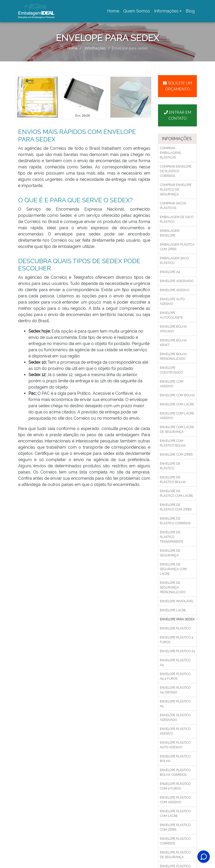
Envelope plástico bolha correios (175, 772)
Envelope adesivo (175, 290)
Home (114, 13)
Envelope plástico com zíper (175, 827)
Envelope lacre (173, 610)
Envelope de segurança (170, 553)
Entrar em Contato (178, 115)
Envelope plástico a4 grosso (175, 690)
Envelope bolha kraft (173, 343)
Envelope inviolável (177, 601)
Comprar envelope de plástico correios (176, 171)
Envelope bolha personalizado (173, 356)
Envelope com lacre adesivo (177, 416)
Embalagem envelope (170, 233)
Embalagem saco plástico (174, 261)
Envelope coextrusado (171, 370)
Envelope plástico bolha (175, 759)
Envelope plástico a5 (175, 704)
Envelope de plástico (170, 466)
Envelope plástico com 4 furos (175, 786)
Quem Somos (137, 11)
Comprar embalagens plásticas (170, 153)
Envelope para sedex (177, 619)
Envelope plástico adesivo (175, 731)
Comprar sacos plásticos (173, 206)
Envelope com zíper (176, 455)
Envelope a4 (170, 272)
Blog (190, 11)
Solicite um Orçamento (177, 86)
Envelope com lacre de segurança (177, 429)
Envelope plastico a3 (177, 651)
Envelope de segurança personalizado (173, 587)
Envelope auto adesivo (172, 302)
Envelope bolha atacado (173, 329)
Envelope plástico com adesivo (175, 800)
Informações (166, 11)
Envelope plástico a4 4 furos (175, 676)
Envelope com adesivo (172, 384)
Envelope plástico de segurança (175, 855)
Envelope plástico (175, 628)
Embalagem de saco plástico (177, 219)
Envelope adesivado (177, 281)
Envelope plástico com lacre (175, 814)
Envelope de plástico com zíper (176, 507)
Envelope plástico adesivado (175, 718)
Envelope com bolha (177, 395)
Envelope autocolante (171, 315)
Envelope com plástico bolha (173, 443)
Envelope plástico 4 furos (177, 640)
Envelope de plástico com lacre (176, 493)
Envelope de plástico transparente (172, 537)
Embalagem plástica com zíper (177, 247)
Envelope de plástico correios (175, 521)
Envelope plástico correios (175, 841)
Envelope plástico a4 (175, 663)
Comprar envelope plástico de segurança (176, 190)
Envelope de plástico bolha (173, 480)
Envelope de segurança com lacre (173, 569)
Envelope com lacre (177, 404)
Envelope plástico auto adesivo (175, 745)
